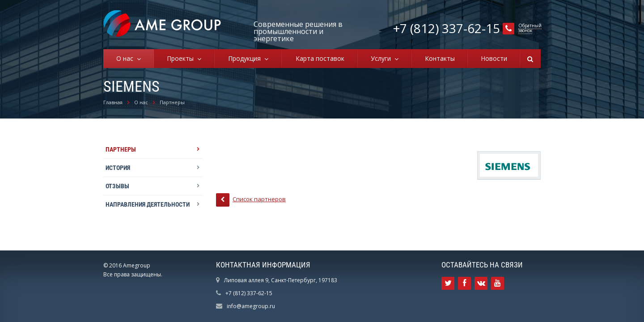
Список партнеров (251, 200)
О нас (127, 58)
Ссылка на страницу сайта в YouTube (498, 283)
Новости (494, 58)
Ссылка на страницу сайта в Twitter (448, 283)
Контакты (440, 58)
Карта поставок (320, 58)
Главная (113, 102)
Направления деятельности (148, 204)
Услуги (383, 58)
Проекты (182, 58)
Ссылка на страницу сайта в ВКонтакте (481, 283)
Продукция (246, 58)
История (118, 168)
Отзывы (117, 186)
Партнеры (172, 102)
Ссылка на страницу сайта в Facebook (464, 283)
